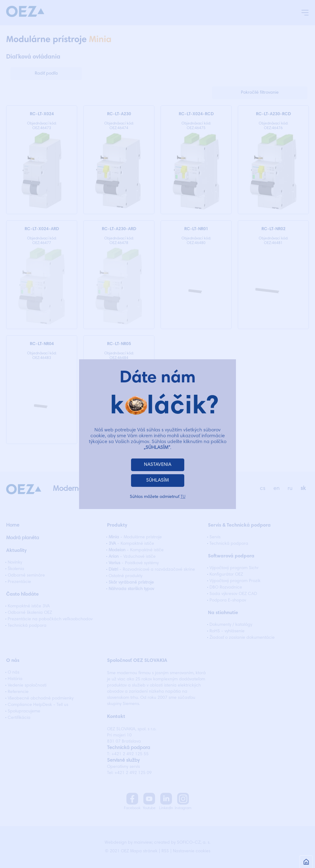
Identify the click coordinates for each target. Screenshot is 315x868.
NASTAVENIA (158, 465)
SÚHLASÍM (157, 480)
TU (183, 497)
